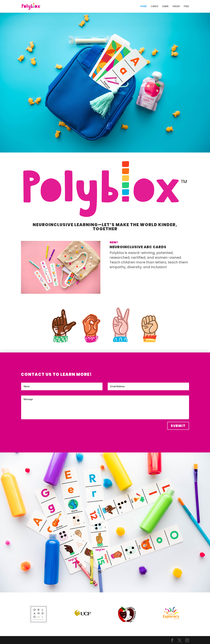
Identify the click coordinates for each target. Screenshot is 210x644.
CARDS (154, 6)
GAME (165, 6)
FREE (186, 6)
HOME (144, 6)
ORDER (176, 6)
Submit (178, 426)
